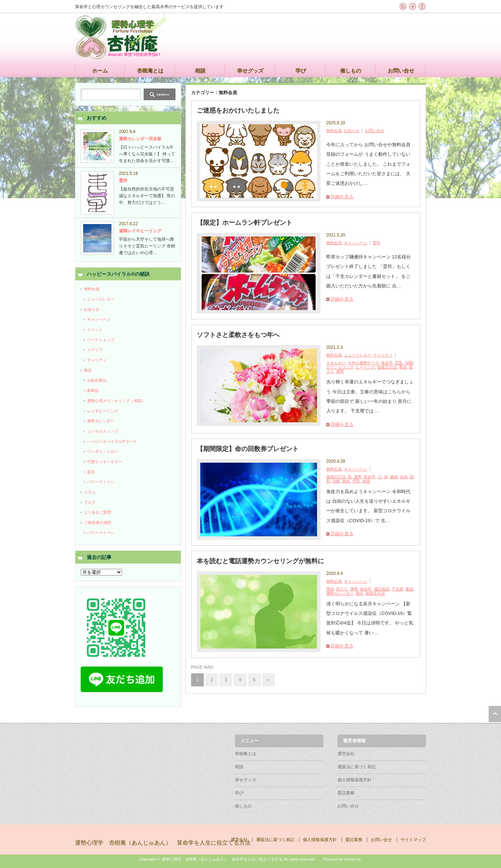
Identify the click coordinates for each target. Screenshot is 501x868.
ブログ (90, 502)
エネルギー (336, 363)
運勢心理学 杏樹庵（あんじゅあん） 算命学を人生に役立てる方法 (163, 843)
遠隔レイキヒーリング (140, 231)
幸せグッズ (250, 71)
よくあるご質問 (97, 512)
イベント (95, 330)
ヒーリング (365, 367)
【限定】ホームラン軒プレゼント (244, 223)
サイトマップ (413, 840)
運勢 (340, 371)
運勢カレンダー (340, 593)
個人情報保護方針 (355, 780)
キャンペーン (356, 243)
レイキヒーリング (103, 411)
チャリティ (383, 355)
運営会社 (346, 754)
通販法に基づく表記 (357, 767)
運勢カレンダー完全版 (140, 139)
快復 (366, 481)
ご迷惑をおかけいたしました (238, 110)
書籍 (409, 589)
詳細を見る (342, 197)
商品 (88, 370)
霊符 (376, 243)
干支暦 (398, 589)
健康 (394, 477)
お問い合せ (401, 71)
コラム (90, 492)
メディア (95, 350)
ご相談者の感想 (97, 522)
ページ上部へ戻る (495, 714)
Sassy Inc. (353, 859)
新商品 (93, 390)
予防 (356, 481)
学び (301, 71)
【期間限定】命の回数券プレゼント (248, 449)
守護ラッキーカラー (105, 462)
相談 (200, 71)
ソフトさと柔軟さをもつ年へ (238, 335)
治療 (336, 481)
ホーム (100, 71)
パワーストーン (101, 482)
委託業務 (346, 793)
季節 (403, 367)
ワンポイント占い (103, 451)
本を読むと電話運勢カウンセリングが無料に (260, 561)
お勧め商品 (97, 380)
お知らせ (352, 131)
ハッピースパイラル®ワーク (112, 441)
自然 (404, 477)
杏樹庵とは (150, 71)
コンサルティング (103, 431)
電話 (359, 593)
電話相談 (382, 589)
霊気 (399, 363)
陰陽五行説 (387, 367)
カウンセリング (340, 367)
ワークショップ (101, 340)
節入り (342, 589)
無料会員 (334, 131)
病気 (346, 481)
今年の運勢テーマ (363, 363)
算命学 (387, 363)
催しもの (351, 71)
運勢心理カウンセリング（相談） (116, 401)
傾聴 (409, 363)
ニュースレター (358, 355)
